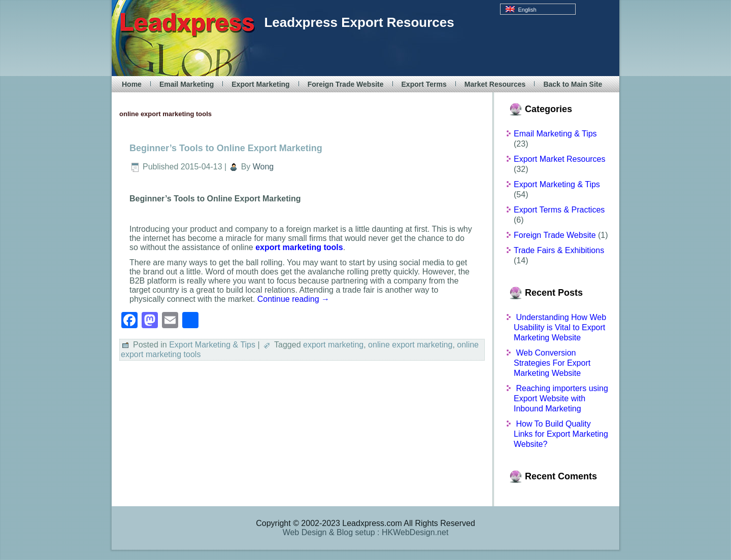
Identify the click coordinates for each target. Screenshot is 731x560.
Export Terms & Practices (559, 210)
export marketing (333, 345)
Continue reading (293, 299)
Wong (263, 167)
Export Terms (424, 84)
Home (132, 84)
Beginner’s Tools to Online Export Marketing (226, 148)
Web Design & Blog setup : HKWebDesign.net (366, 532)
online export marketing (410, 345)
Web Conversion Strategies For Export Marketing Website (552, 363)
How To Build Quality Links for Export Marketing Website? (561, 434)
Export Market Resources (560, 159)
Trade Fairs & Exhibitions (559, 250)
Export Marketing (260, 84)
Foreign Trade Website (346, 84)
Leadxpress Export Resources (359, 22)
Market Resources (495, 84)
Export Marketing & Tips (212, 345)
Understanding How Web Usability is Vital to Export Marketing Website (560, 327)
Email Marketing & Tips (555, 134)
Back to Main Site (573, 84)
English (521, 9)
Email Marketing (187, 84)
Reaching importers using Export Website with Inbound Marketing (561, 398)
